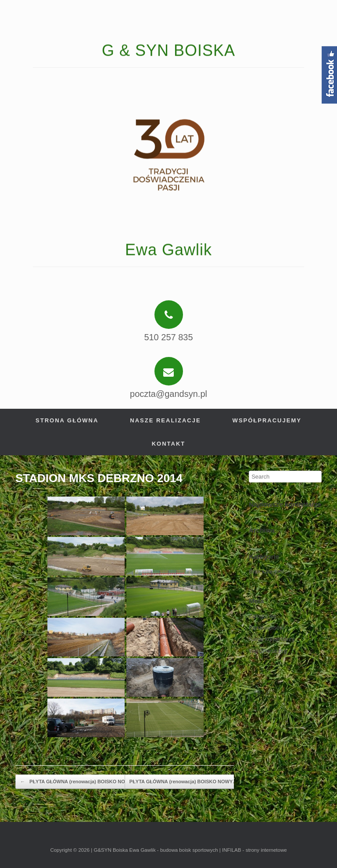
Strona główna (67, 420)
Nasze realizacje (165, 420)
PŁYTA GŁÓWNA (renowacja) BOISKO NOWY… (79, 782)
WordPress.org (268, 651)
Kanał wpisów (266, 628)
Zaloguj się (263, 616)
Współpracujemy (267, 420)
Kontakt (169, 444)
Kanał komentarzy (272, 639)
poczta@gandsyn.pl (168, 394)
